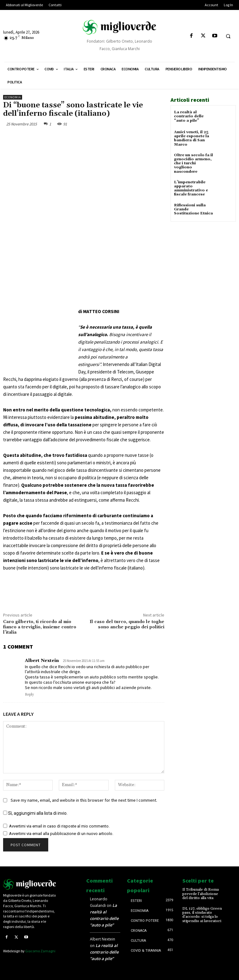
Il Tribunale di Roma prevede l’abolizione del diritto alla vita (201, 894)
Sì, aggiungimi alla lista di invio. (35, 813)
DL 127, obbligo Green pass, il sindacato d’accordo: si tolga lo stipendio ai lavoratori (202, 915)
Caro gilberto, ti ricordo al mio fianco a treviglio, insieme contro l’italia (40, 627)
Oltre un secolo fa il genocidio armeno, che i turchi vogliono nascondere (193, 163)
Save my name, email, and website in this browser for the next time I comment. (84, 800)
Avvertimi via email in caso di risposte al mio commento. (59, 826)
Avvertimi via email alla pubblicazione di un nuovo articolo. (61, 834)
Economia (13, 97)
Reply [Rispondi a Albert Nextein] (29, 695)
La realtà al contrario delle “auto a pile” (189, 116)
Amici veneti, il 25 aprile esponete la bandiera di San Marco (192, 138)
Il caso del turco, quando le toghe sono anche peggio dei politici (127, 624)
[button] (228, 36)
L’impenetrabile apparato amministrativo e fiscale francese (191, 188)
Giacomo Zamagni (40, 951)
